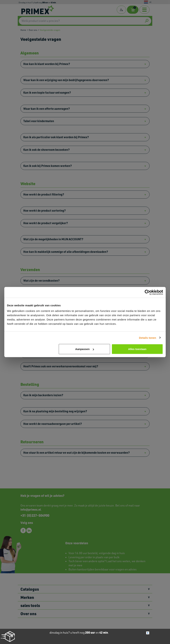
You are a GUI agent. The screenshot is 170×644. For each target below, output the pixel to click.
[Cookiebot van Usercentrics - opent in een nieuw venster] (147, 292)
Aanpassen (85, 349)
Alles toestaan (137, 349)
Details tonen (147, 338)
